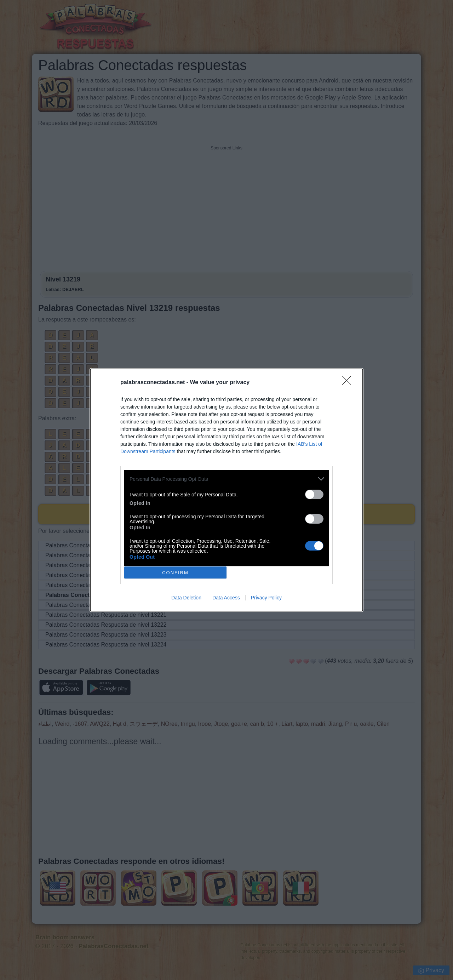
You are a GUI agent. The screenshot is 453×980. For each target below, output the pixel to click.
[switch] (314, 494)
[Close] (349, 383)
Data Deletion (186, 598)
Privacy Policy (266, 598)
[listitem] (226, 479)
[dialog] (226, 490)
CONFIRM (175, 573)
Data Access (226, 598)
